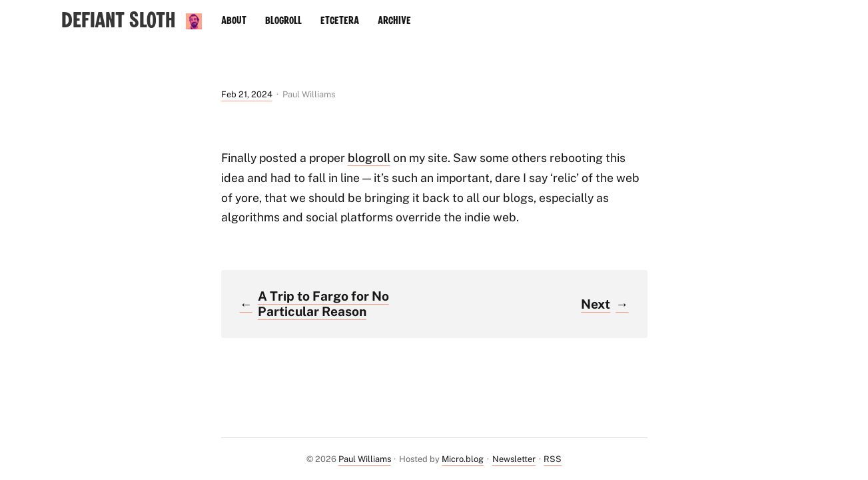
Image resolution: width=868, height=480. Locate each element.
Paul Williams (365, 459)
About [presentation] (234, 21)
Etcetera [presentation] (340, 21)
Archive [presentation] (394, 21)
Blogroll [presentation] (283, 21)
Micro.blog (463, 459)
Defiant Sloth (118, 21)
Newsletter (514, 459)
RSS (553, 459)
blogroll (369, 158)
